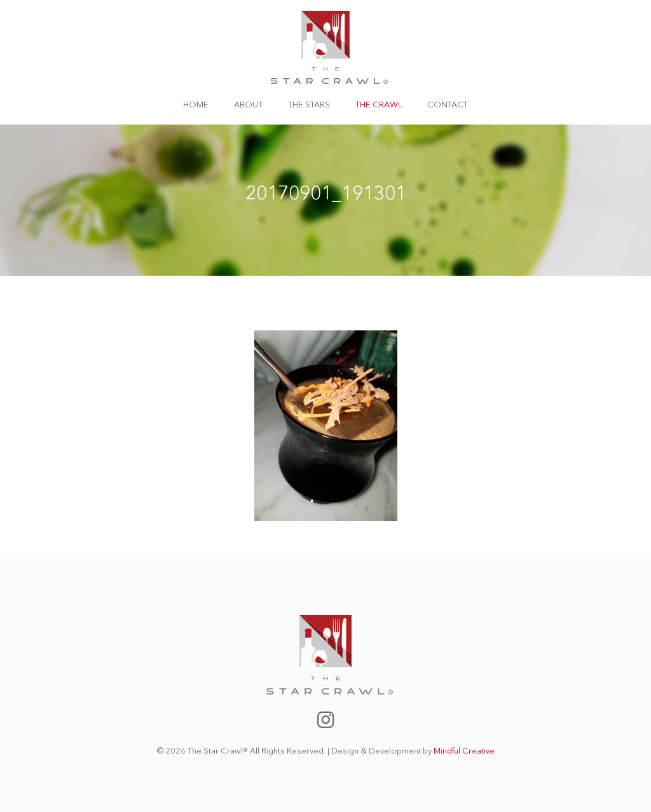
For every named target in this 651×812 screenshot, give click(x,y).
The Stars (309, 105)
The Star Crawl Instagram (325, 720)
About (248, 105)
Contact (448, 105)
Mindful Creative (464, 751)
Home (196, 105)
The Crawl (379, 105)
